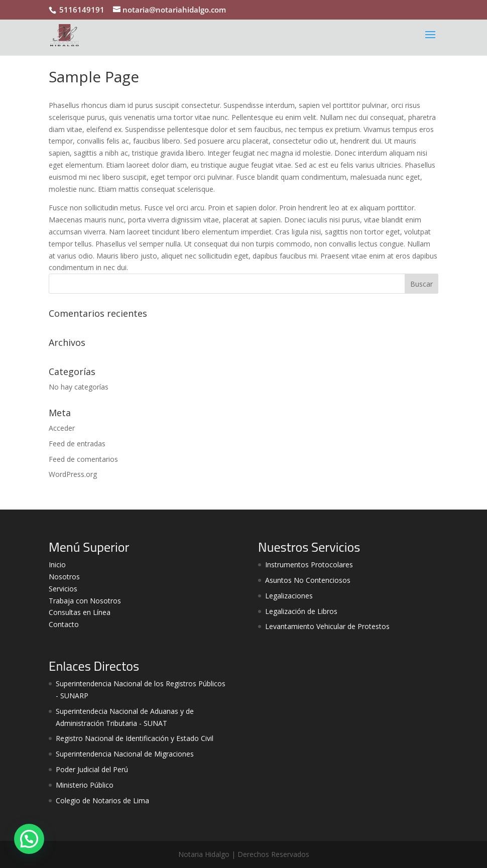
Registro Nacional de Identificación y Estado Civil (135, 738)
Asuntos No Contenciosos (308, 580)
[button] (29, 839)
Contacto (64, 624)
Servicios (63, 589)
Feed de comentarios (83, 459)
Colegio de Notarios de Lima (102, 800)
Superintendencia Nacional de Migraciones (125, 754)
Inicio (57, 565)
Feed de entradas (77, 444)
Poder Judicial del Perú (92, 769)
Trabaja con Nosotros (85, 601)
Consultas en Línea (80, 612)
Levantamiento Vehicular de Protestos (327, 626)
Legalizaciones (289, 596)
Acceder (62, 428)
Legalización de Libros (301, 611)
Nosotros (64, 577)
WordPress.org (73, 474)
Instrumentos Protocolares (309, 565)
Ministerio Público (85, 785)
